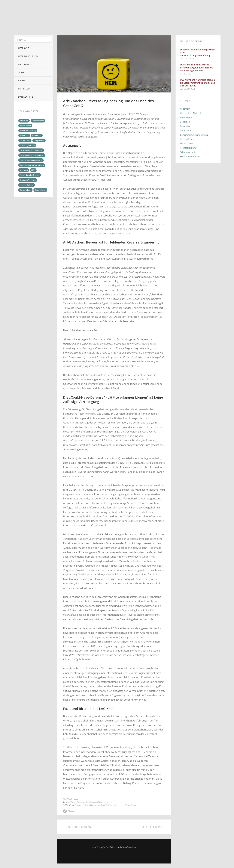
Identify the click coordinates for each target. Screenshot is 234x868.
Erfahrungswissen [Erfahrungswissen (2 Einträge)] (27, 145)
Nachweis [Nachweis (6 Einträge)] (24, 170)
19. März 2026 (187, 58)
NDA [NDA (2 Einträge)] (33, 170)
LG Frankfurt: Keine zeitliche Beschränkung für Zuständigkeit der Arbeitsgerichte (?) (196, 68)
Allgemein (81, 802)
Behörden (185, 122)
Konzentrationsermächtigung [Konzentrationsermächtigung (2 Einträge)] (32, 165)
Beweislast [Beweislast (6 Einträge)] (24, 135)
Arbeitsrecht (186, 117)
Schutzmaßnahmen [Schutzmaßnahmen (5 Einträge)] (28, 180)
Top (114, 856)
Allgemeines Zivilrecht (191, 113)
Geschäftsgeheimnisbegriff (96, 805)
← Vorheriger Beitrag (77, 827)
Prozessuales (187, 143)
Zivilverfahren (131, 805)
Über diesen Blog (28, 56)
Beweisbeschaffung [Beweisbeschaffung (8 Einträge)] (28, 131)
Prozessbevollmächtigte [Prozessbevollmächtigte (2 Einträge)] (30, 175)
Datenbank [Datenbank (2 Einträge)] (37, 135)
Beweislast (90, 802)
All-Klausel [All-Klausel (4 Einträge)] (24, 121)
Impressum (24, 89)
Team (21, 72)
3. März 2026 (186, 74)
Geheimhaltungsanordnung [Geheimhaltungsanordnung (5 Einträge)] (31, 150)
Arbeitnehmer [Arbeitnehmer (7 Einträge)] (38, 121)
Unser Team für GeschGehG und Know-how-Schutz (114, 847)
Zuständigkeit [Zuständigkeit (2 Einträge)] (40, 190)
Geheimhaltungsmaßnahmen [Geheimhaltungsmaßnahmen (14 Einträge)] (32, 155)
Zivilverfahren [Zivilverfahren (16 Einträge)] (25, 190)
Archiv (22, 81)
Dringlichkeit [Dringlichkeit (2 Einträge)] (39, 140)
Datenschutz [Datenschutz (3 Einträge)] (25, 140)
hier (72, 123)
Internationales (188, 139)
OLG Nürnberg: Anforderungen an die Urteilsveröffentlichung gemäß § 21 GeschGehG (197, 83)
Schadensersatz (188, 152)
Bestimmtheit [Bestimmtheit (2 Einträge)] (25, 126)
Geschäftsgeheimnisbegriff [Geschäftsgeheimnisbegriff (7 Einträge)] (31, 160)
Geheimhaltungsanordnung (194, 135)
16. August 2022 (71, 799)
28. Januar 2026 (188, 89)
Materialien (25, 64)
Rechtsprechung (102, 802)
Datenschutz (26, 97)
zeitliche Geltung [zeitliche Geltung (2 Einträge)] (27, 185)
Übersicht (24, 48)
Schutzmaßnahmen (190, 157)
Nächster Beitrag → (152, 827)
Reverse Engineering (116, 805)
